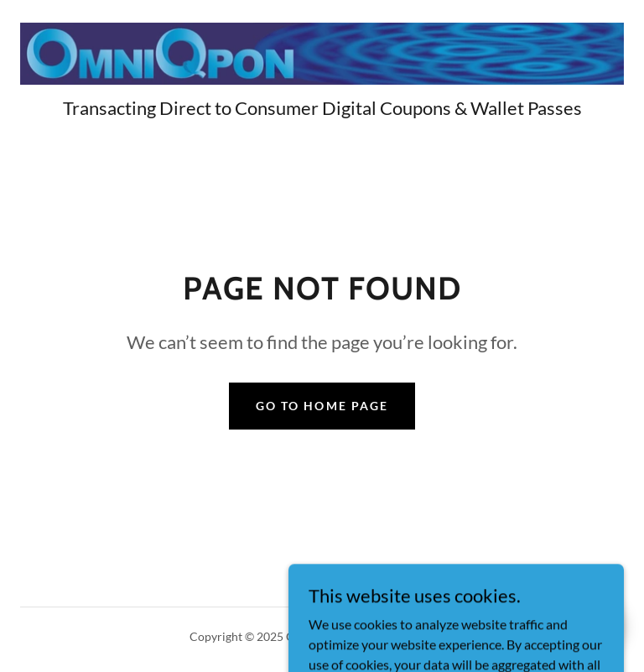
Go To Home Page (322, 406)
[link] (322, 54)
